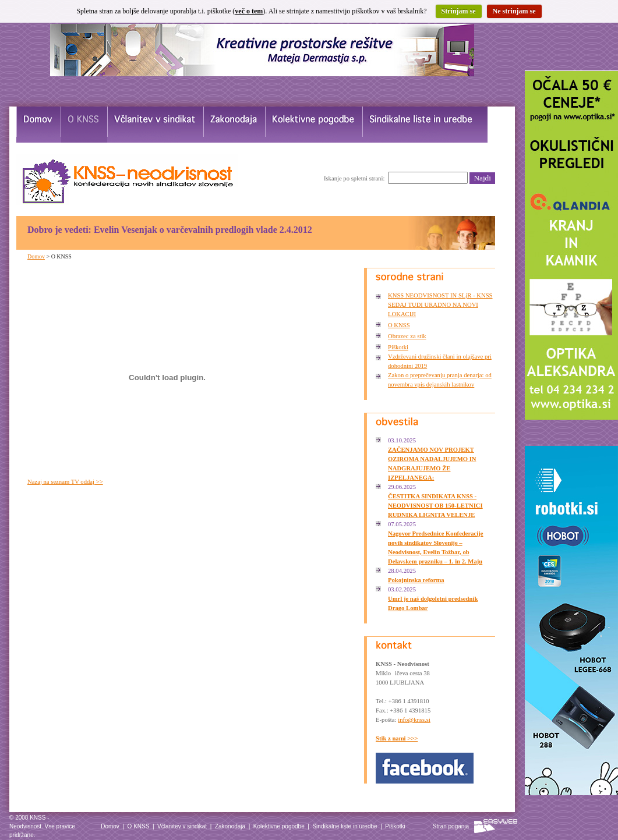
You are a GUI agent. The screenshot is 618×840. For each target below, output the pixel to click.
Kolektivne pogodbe (279, 826)
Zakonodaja (230, 826)
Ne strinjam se (514, 11)
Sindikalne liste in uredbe (345, 826)
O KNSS (399, 325)
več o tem (249, 11)
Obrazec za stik (407, 336)
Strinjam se (459, 11)
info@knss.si (414, 720)
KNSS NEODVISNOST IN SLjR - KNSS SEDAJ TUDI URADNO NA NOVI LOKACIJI (440, 305)
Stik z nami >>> (397, 738)
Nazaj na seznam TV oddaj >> (65, 482)
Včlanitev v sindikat (182, 826)
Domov (36, 256)
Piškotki (398, 347)
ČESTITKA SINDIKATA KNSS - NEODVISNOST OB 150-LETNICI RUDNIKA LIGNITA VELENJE (435, 506)
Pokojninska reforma (416, 580)
